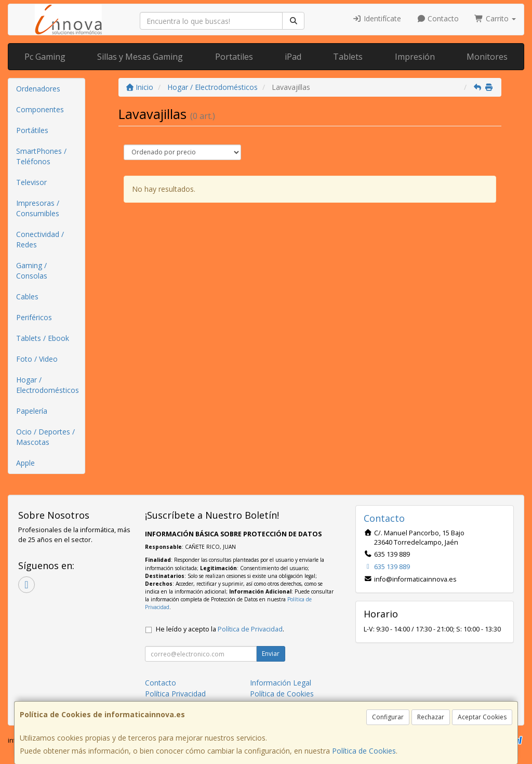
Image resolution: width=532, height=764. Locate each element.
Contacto (438, 18)
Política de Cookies (364, 751)
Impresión (415, 57)
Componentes (40, 109)
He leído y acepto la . (220, 629)
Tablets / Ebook (43, 338)
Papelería (32, 411)
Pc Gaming (45, 57)
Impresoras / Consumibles (38, 208)
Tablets (348, 57)
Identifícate (377, 18)
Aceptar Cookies (482, 717)
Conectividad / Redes (40, 239)
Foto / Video (37, 359)
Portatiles (234, 57)
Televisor (31, 182)
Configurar (388, 717)
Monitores (487, 57)
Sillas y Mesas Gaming (140, 57)
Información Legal (281, 683)
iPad (293, 57)
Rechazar (431, 717)
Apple (25, 463)
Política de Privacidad (250, 629)
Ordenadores (38, 89)
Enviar (271, 654)
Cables (27, 297)
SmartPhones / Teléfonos (41, 156)
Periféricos (34, 317)
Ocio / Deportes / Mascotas (45, 437)
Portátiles (32, 130)
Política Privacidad (175, 694)
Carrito (495, 18)
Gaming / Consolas (32, 271)
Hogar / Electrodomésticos (48, 385)
